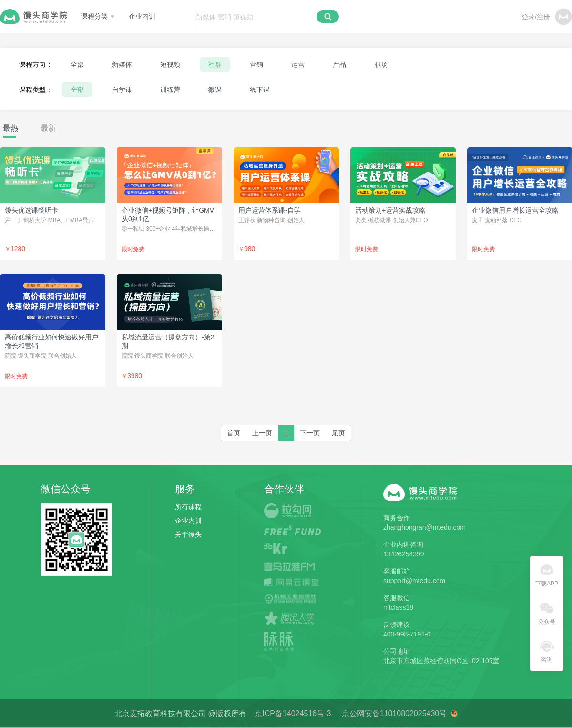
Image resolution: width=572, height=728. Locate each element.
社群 (215, 64)
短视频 (170, 64)
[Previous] (262, 433)
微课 (215, 90)
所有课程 (188, 507)
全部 (77, 64)
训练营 (170, 90)
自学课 (122, 90)
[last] (338, 433)
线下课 (260, 90)
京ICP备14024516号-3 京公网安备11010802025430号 (352, 713)
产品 (339, 64)
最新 (48, 128)
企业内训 (142, 16)
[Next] (310, 433)
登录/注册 (536, 17)
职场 (381, 64)
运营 (298, 64)
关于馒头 (188, 534)
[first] (234, 433)
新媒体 (122, 64)
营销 (256, 64)
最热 (10, 128)
